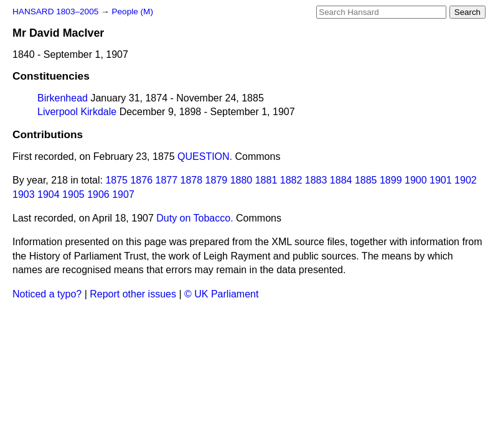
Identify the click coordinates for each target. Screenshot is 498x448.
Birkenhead (63, 98)
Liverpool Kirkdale (77, 112)
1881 (266, 180)
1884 (341, 180)
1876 (141, 180)
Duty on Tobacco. (195, 218)
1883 (316, 180)
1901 (441, 180)
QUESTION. (205, 156)
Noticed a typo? (47, 294)
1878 (192, 180)
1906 (98, 194)
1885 (366, 180)
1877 (167, 180)
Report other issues (133, 294)
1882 (291, 180)
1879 (217, 180)
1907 (123, 194)
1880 (242, 180)
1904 (49, 194)
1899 (391, 180)
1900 (416, 180)
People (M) (132, 12)
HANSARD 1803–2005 (55, 12)
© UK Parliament (221, 294)
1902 (466, 180)
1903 (24, 194)
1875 (116, 180)
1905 (73, 194)
